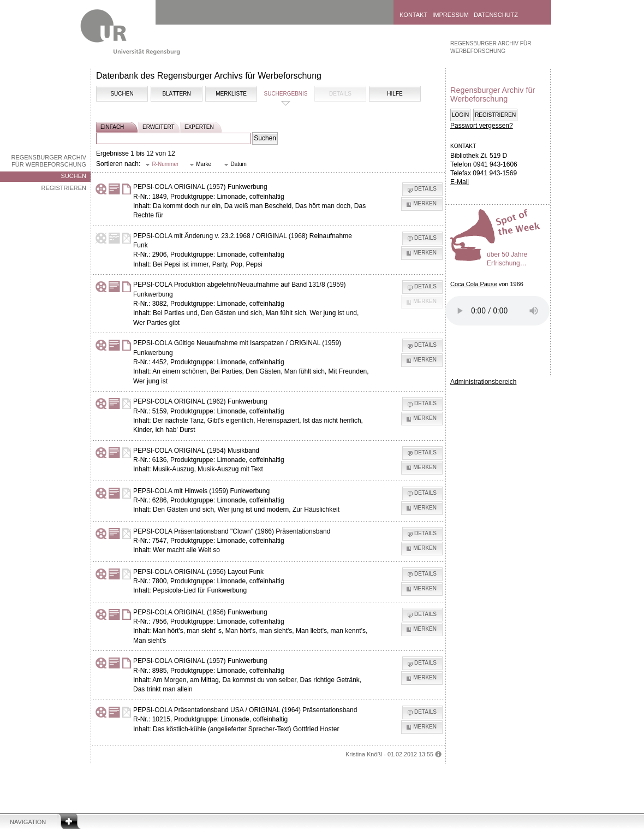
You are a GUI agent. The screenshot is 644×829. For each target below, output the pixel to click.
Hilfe (395, 94)
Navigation (28, 822)
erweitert (159, 127)
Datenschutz (496, 15)
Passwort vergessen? (482, 126)
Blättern (176, 94)
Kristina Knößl (364, 754)
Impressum (451, 15)
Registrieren (64, 188)
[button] (162, 165)
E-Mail (460, 182)
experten (199, 127)
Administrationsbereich (483, 382)
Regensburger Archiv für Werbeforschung (49, 161)
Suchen (74, 176)
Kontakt (413, 15)
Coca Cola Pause (474, 284)
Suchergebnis (285, 94)
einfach (112, 127)
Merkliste (231, 94)
